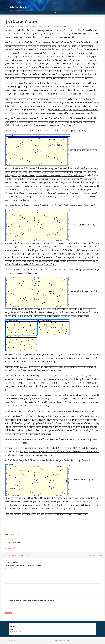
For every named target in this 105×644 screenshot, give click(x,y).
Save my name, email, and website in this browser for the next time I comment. (31, 601)
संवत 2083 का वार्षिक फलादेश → (96, 555)
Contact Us (50, 13)
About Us (22, 13)
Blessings (16, 13)
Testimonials (42, 13)
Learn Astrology (15, 549)
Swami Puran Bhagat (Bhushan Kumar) (26, 26)
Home (10, 13)
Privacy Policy (59, 13)
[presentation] (17, 607)
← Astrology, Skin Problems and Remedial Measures (15, 555)
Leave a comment (43, 26)
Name (7, 587)
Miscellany (35, 13)
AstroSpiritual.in (18, 7)
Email (7, 594)
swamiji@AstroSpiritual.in (17, 632)
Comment (8, 569)
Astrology (13, 547)
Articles (28, 13)
